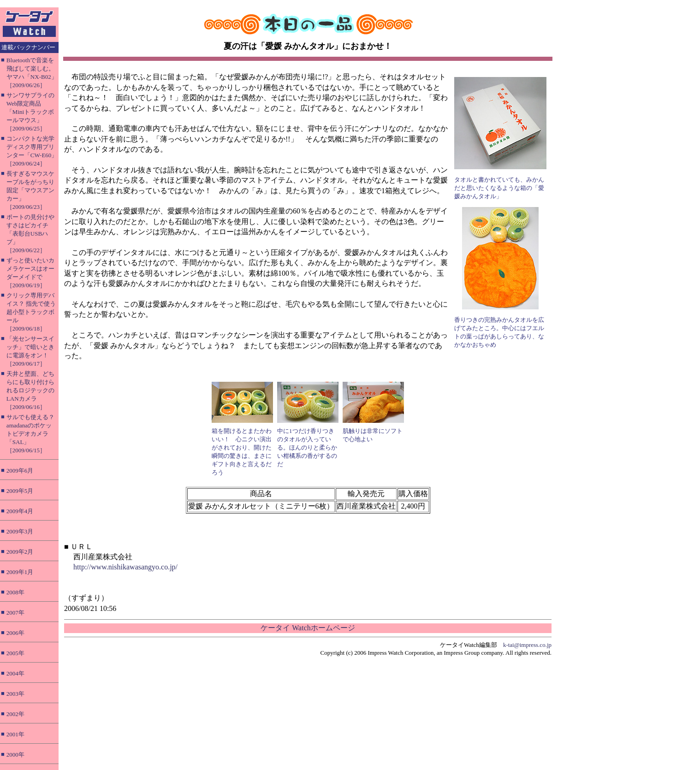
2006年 (15, 633)
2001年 (15, 734)
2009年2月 (20, 552)
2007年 (15, 613)
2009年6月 (20, 471)
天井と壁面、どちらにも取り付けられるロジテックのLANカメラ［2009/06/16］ (30, 390)
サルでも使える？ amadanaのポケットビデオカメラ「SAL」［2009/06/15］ (30, 434)
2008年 (15, 592)
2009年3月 (20, 531)
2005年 (15, 653)
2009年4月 (20, 511)
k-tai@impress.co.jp (527, 645)
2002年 (15, 714)
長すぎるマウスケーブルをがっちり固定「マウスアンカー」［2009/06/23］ (30, 190)
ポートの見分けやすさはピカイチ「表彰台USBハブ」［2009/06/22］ (30, 234)
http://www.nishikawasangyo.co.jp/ (125, 567)
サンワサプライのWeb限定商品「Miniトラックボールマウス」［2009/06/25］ (30, 112)
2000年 (15, 755)
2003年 (15, 694)
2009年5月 (20, 491)
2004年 (15, 673)
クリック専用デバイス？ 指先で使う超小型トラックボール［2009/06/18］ (31, 312)
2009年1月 (20, 572)
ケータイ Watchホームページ (308, 628)
